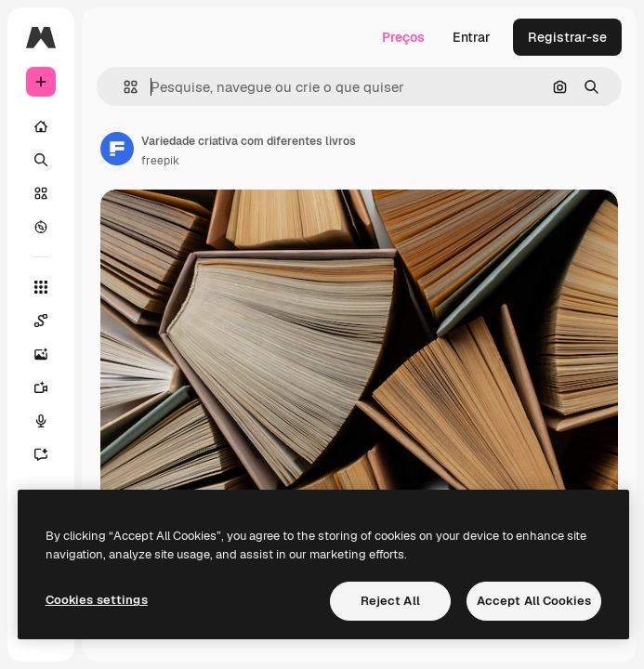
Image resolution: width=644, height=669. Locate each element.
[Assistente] (50, 454)
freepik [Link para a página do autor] (160, 161)
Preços (403, 37)
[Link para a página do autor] (117, 149)
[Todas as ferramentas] (41, 287)
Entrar (472, 37)
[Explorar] (41, 227)
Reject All (390, 601)
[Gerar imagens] (50, 354)
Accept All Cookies (534, 601)
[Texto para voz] (50, 421)
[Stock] (41, 193)
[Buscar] (41, 160)
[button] (123, 87)
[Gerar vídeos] (50, 387)
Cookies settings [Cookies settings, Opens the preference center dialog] (97, 600)
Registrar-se (567, 37)
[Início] (41, 126)
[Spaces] (50, 321)
